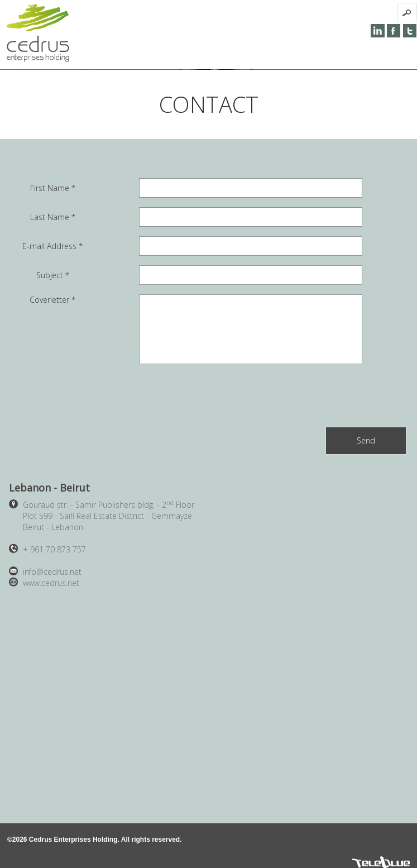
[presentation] (322, 395)
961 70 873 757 (54, 549)
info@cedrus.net (52, 572)
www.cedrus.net (51, 583)
